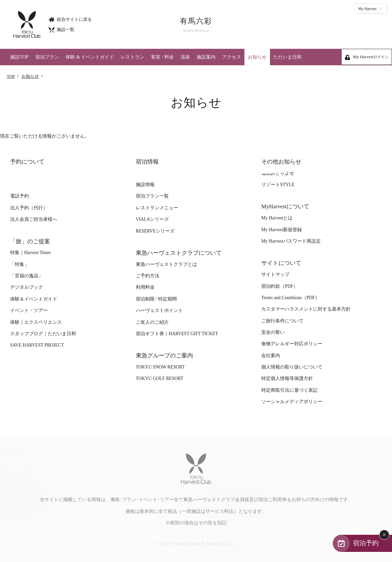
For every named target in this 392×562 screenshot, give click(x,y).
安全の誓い (273, 332)
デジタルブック (27, 287)
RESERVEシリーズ (155, 231)
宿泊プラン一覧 (152, 196)
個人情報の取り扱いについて (292, 367)
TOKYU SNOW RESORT (160, 367)
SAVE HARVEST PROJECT (37, 345)
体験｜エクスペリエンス (36, 322)
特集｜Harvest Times (30, 253)
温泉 (185, 57)
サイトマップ (275, 274)
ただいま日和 (287, 57)
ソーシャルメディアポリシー (292, 402)
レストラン (132, 57)
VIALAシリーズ (152, 219)
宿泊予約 (366, 543)
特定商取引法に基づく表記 (289, 390)
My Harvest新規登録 (282, 230)
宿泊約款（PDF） (280, 286)
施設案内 (206, 57)
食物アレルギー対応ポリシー (292, 344)
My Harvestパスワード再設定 (291, 241)
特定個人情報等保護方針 (287, 378)
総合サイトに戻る (70, 19)
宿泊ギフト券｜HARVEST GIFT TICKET (177, 334)
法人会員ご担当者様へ (34, 219)
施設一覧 (62, 29)
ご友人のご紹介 (152, 322)
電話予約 (19, 196)
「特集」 (19, 264)
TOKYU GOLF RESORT (160, 378)
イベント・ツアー (29, 310)
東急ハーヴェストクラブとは (166, 264)
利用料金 (145, 287)
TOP (11, 76)
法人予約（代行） (29, 208)
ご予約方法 (148, 276)
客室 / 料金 (162, 57)
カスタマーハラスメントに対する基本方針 (306, 309)
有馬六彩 (196, 25)
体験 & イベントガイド (90, 57)
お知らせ (257, 57)
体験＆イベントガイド (34, 299)
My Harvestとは (277, 218)
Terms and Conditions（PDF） (290, 298)
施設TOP (19, 57)
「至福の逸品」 (27, 276)
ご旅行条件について (282, 321)
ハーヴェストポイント (159, 310)
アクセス (232, 57)
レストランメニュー (157, 208)
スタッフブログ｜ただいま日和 (43, 334)
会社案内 (271, 356)
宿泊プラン (47, 57)
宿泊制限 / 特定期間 (156, 299)
